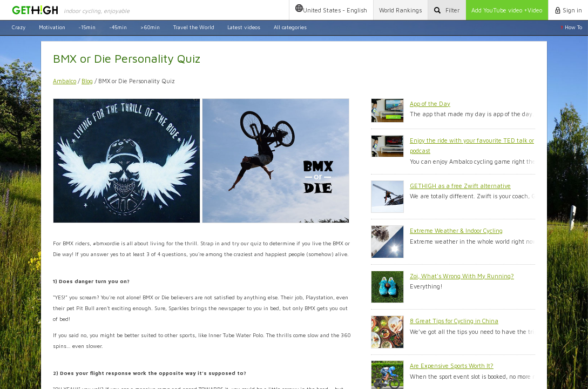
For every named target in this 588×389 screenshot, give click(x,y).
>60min (150, 27)
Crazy (19, 27)
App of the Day (430, 103)
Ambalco (65, 81)
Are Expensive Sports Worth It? (452, 365)
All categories (290, 27)
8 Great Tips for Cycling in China (454, 321)
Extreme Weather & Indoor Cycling (456, 230)
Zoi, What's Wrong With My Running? (462, 276)
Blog (87, 81)
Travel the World (194, 27)
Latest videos (244, 27)
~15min (87, 27)
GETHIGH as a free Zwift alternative (460, 186)
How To (571, 27)
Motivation (52, 27)
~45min (118, 27)
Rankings (400, 10)
